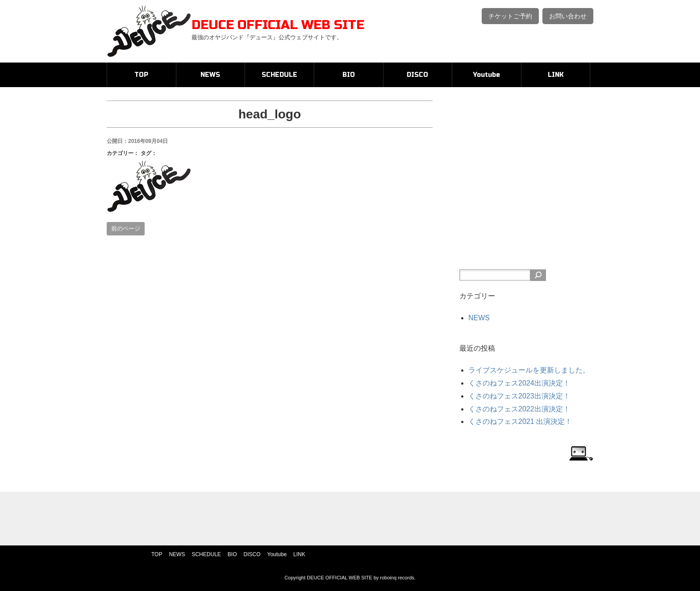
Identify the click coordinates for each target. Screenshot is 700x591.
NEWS (210, 75)
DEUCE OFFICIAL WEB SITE (278, 25)
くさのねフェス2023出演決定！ (519, 396)
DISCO (417, 75)
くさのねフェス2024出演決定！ (519, 383)
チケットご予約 (510, 16)
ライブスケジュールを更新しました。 (529, 370)
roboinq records (397, 578)
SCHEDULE (279, 75)
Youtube (487, 75)
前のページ (126, 228)
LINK (556, 75)
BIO (349, 75)
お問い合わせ (568, 16)
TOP (141, 75)
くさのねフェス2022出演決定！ (519, 409)
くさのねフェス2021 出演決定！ (520, 421)
